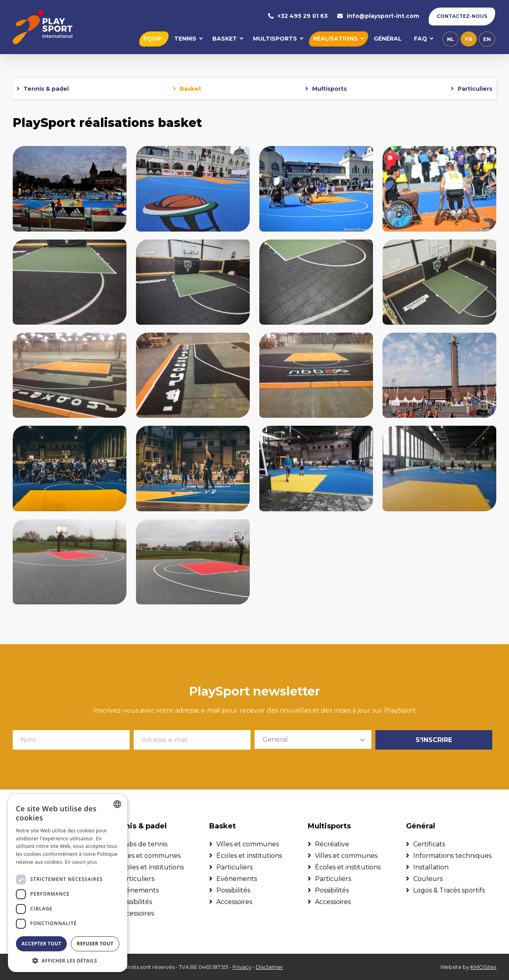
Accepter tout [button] (41, 944)
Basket (225, 39)
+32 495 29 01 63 (298, 17)
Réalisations (335, 39)
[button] (68, 960)
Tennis (185, 39)
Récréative (332, 844)
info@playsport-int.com (378, 17)
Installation (431, 867)
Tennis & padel (46, 90)
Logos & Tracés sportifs (449, 890)
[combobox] (117, 804)
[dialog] (68, 883)
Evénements (138, 890)
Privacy (242, 967)
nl (451, 39)
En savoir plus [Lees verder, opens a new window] (81, 862)
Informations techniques (452, 856)
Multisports (275, 39)
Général (388, 39)
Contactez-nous (462, 17)
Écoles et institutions (151, 867)
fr (469, 39)
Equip (153, 39)
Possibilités (135, 902)
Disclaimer (269, 967)
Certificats (429, 844)
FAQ (421, 39)
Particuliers (475, 90)
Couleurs (428, 879)
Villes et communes (149, 856)
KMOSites (483, 967)
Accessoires (136, 913)
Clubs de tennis (143, 844)
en (487, 39)
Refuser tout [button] (95, 944)
